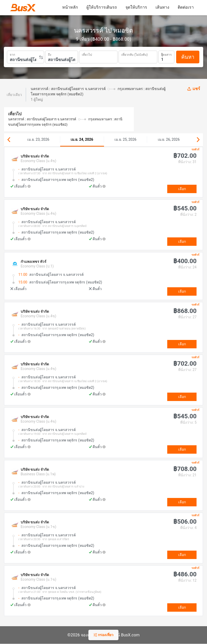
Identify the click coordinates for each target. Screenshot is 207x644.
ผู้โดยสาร (166, 54)
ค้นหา (188, 57)
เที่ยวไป (87, 54)
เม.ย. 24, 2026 (82, 139)
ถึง (50, 54)
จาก (12, 54)
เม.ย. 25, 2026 (125, 139)
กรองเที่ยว (103, 635)
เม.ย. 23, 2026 (38, 139)
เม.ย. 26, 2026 (169, 139)
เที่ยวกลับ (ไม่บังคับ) (134, 54)
